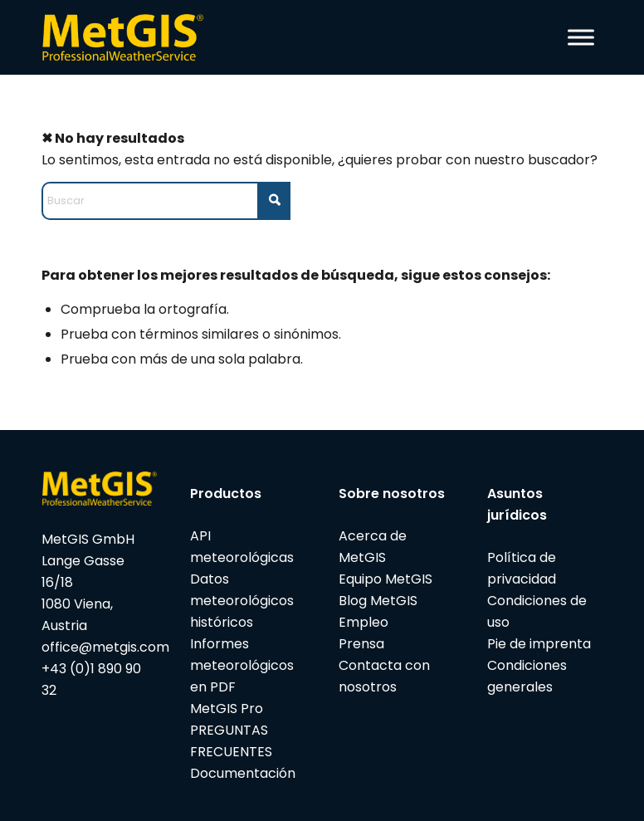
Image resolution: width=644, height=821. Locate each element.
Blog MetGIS (378, 601)
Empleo (363, 622)
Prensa (361, 644)
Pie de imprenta (539, 644)
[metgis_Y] (127, 37)
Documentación (243, 773)
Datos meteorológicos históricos (242, 601)
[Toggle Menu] (581, 37)
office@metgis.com (105, 647)
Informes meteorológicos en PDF (242, 665)
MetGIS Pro (227, 709)
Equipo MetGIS (385, 579)
